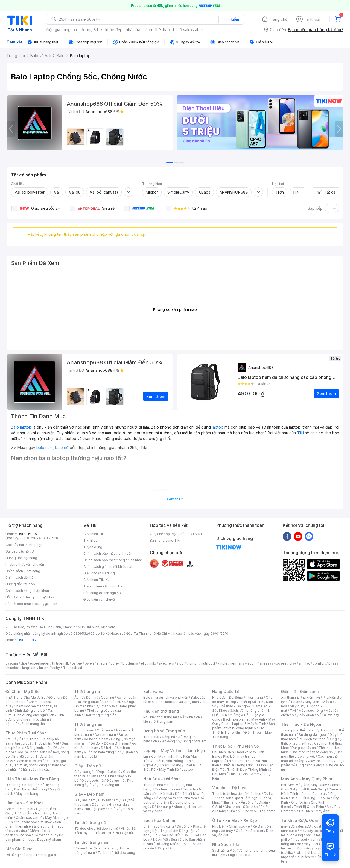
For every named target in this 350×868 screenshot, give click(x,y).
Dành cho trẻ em (29, 761)
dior (24, 663)
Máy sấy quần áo (305, 715)
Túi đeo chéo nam (102, 848)
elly (144, 663)
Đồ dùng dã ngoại (313, 735)
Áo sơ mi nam (105, 735)
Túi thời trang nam (92, 842)
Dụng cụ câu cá (304, 748)
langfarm (29, 668)
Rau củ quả (23, 743)
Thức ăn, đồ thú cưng (31, 765)
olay (293, 663)
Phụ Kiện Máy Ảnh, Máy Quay (304, 785)
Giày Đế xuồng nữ (105, 785)
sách (148, 30)
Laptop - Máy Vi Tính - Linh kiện (174, 750)
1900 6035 (27, 640)
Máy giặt (297, 706)
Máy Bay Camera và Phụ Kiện (311, 809)
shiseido (12, 668)
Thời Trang (254, 697)
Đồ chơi (54, 697)
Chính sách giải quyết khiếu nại (108, 567)
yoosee (280, 663)
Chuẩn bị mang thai (30, 724)
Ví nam (80, 848)
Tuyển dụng (93, 547)
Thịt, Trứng (30, 739)
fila (65, 668)
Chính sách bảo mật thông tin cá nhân (113, 560)
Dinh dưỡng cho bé (30, 711)
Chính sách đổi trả (19, 578)
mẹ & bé (95, 30)
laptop (218, 427)
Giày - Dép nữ (88, 766)
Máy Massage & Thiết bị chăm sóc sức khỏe (37, 820)
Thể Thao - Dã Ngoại (301, 724)
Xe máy (227, 831)
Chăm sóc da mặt (19, 809)
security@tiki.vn (44, 604)
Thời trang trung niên (100, 715)
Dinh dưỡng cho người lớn (34, 715)
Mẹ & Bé (242, 715)
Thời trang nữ (87, 691)
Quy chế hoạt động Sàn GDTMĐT (176, 534)
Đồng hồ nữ (171, 737)
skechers (166, 663)
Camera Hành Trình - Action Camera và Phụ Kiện (311, 794)
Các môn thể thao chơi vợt (312, 754)
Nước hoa (23, 835)
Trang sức (151, 737)
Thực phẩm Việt (47, 743)
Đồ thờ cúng (161, 807)
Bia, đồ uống (23, 756)
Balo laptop (21, 427)
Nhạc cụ (180, 807)
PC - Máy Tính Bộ (165, 770)
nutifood (208, 663)
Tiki (301, 433)
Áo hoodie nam (96, 739)
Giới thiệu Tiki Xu (97, 580)
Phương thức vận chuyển (25, 564)
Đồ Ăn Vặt (161, 839)
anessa (265, 663)
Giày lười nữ (115, 780)
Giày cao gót (84, 772)
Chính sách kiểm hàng (23, 571)
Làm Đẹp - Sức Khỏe (25, 803)
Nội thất (166, 794)
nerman (236, 663)
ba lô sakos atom (188, 30)
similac (304, 663)
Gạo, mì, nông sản (31, 752)
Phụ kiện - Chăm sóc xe (231, 826)
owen (89, 663)
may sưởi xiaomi (305, 839)
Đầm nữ (92, 697)
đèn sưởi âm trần (304, 857)
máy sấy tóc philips (315, 831)
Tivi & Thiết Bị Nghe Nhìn (240, 730)
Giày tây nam (108, 800)
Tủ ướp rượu (331, 715)
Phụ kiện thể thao (312, 739)
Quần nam (105, 730)
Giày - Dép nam (89, 794)
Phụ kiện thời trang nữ (160, 717)
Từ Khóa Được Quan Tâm (305, 820)
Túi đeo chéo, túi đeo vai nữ (96, 829)
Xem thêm (175, 499)
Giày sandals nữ (101, 776)
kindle (223, 663)
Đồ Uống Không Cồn (172, 844)
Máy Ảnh (322, 811)
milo (153, 663)
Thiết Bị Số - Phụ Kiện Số (235, 746)
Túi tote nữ (104, 833)
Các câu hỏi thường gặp (24, 545)
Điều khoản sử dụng (99, 573)
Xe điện (259, 826)
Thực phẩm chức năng (32, 813)
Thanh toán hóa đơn (228, 794)
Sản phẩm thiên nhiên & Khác (33, 824)
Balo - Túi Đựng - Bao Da (310, 798)
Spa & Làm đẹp (246, 798)
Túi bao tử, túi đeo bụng (116, 853)
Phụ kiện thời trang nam (173, 719)
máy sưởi (288, 826)
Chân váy (108, 706)
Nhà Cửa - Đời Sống (162, 779)
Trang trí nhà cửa (156, 785)
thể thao (163, 30)
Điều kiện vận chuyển (100, 599)
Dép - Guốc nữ (109, 772)
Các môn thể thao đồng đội (313, 752)
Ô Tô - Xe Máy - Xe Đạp (235, 820)
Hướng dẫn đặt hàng (21, 558)
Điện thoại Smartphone (24, 785)
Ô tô (239, 831)
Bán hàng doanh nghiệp (102, 593)
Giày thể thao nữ (321, 761)
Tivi (293, 711)
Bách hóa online (236, 719)
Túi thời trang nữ (90, 823)
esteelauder (40, 663)
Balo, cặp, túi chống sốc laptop (175, 700)
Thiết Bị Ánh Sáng (312, 789)
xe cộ (79, 30)
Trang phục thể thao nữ (299, 730)
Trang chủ (278, 19)
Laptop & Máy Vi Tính (249, 724)
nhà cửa (133, 30)
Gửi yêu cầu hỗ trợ (20, 551)
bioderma (130, 663)
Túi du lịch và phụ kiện (171, 697)
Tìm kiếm (231, 19)
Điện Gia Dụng (19, 849)
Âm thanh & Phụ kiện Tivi (301, 697)
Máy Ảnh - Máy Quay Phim (307, 779)
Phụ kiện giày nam (98, 809)
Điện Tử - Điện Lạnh (300, 691)
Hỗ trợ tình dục (45, 835)
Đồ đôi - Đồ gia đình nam (110, 743)
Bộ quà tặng (166, 848)
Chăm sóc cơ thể (29, 818)
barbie (77, 663)
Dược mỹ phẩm (49, 839)
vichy (56, 668)
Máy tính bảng (27, 794)
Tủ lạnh (296, 702)
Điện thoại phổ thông (31, 789)
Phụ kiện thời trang (161, 711)
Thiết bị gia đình (48, 855)
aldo (180, 663)
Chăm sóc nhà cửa (35, 770)
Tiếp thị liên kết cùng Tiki (103, 586)
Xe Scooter (254, 831)
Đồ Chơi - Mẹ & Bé (23, 691)
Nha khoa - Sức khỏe (241, 807)
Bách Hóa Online (159, 820)
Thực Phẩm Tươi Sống (26, 733)
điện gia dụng (58, 30)
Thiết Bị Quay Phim (309, 807)
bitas (332, 663)
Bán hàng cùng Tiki (165, 540)
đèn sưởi (305, 826)
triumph (192, 663)
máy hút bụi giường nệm (310, 846)
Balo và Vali (154, 691)
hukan (44, 668)
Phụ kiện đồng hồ (166, 741)
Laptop (187, 770)
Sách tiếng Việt (224, 850)
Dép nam (99, 804)
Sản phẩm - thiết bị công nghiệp (243, 726)
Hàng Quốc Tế (226, 691)
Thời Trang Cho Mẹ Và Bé (26, 697)
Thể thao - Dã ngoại (235, 706)
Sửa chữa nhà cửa (166, 789)
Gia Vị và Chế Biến (167, 835)
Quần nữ (107, 697)
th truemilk (61, 663)
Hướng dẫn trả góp (20, 584)
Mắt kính (186, 717)
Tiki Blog (91, 540)
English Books (239, 855)
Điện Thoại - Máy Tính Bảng (32, 779)
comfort (319, 663)
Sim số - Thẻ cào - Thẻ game (252, 811)
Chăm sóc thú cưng (159, 826)
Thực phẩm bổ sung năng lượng (313, 763)
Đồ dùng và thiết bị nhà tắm (175, 798)
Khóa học (254, 794)
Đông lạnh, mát (39, 748)
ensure (102, 663)
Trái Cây (12, 739)
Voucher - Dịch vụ (229, 788)
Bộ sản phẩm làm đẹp (34, 837)
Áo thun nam (84, 730)
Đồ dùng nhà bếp (19, 855)
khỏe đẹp (114, 30)
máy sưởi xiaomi (317, 844)
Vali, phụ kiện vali (192, 702)
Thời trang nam (89, 724)
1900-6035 (28, 534)
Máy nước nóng (311, 711)
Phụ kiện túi (124, 833)
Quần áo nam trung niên (103, 752)
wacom (251, 663)
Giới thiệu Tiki (94, 534)
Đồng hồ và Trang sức (164, 731)
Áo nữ (79, 697)
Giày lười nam (85, 800)
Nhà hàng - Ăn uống (238, 802)
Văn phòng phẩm (252, 850)
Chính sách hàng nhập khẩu (27, 591)
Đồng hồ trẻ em (194, 741)
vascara (12, 663)
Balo (147, 697)
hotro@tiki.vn (46, 597)
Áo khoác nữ (111, 702)
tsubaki (76, 668)
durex (115, 663)
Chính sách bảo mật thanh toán (108, 553)
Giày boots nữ (93, 780)
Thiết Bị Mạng (170, 765)
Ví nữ (125, 829)
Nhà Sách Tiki (226, 844)
